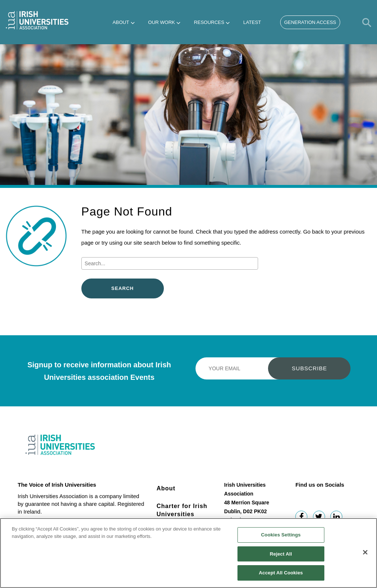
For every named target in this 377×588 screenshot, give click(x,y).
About (121, 22)
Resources (209, 22)
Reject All (281, 557)
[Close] (365, 555)
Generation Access (310, 22)
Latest (252, 22)
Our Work (161, 22)
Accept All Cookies (281, 576)
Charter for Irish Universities (182, 510)
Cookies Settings (281, 538)
